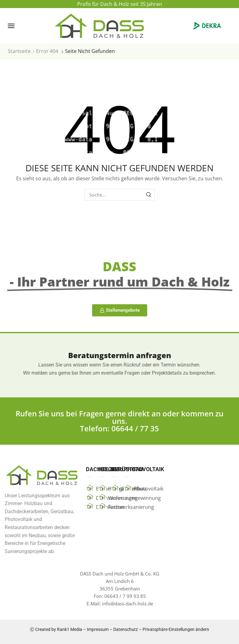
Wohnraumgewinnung (135, 498)
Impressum (98, 629)
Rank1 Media (70, 629)
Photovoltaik (149, 489)
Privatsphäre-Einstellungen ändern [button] (176, 629)
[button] (11, 26)
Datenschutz (126, 629)
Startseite (19, 51)
